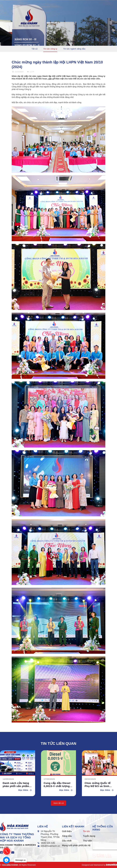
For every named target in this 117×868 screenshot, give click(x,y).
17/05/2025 (49, 779)
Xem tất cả (58, 803)
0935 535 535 (48, 843)
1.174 (30, 72)
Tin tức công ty (50, 49)
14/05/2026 (8, 779)
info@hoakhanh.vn (50, 846)
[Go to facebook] (6, 860)
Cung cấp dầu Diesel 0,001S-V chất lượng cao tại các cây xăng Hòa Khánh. (57, 785)
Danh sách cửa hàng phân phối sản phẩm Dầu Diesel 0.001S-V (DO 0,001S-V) (16, 785)
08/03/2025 (90, 779)
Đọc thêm (25, 790)
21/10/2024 (18, 72)
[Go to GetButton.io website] (6, 865)
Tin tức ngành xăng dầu (74, 49)
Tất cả (35, 49)
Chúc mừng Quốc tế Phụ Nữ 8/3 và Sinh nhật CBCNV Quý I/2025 (97, 785)
